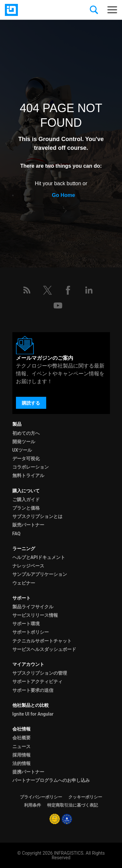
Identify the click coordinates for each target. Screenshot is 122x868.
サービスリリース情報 (35, 615)
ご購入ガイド (26, 499)
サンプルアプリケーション (40, 574)
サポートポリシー (31, 632)
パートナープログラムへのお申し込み (51, 780)
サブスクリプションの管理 (40, 673)
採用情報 (21, 755)
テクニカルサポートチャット (42, 641)
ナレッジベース (28, 566)
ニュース (21, 746)
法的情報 (21, 763)
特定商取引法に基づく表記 (73, 805)
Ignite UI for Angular (33, 714)
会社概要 (21, 738)
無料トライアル (28, 475)
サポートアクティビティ (37, 681)
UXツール (22, 450)
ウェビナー (24, 583)
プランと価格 (26, 508)
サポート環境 (26, 624)
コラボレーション (31, 467)
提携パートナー (28, 772)
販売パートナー (28, 525)
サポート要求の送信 (33, 690)
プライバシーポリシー (41, 797)
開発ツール (24, 442)
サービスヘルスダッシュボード (44, 649)
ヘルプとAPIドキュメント (39, 557)
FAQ (16, 534)
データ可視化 (26, 459)
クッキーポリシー (85, 797)
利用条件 (33, 805)
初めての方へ (26, 433)
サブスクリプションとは (37, 516)
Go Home (63, 195)
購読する (31, 403)
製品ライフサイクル (33, 607)
